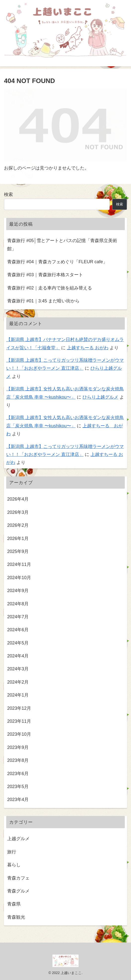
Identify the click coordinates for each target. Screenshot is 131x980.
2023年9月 (18, 747)
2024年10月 (19, 578)
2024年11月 (19, 564)
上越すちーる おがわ (88, 348)
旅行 (12, 852)
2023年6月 (18, 774)
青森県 (14, 904)
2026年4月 (18, 499)
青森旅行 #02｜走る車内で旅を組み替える (50, 288)
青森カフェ (18, 878)
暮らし (14, 865)
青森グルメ (18, 891)
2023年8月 (18, 760)
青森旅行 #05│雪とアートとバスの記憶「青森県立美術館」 (62, 245)
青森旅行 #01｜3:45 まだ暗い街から (43, 301)
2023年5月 (18, 787)
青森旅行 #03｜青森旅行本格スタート (45, 275)
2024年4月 (18, 656)
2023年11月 (19, 721)
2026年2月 (18, 525)
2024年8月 (18, 604)
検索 (8, 194)
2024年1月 (18, 695)
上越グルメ (18, 839)
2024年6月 (18, 630)
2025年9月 (18, 551)
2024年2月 (18, 682)
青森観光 (16, 917)
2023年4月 (18, 800)
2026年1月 (18, 538)
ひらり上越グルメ (100, 397)
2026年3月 (18, 512)
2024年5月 (18, 643)
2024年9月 (18, 591)
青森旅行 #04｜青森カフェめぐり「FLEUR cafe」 (57, 262)
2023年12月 (19, 708)
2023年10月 (19, 734)
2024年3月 (18, 669)
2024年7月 (18, 617)
